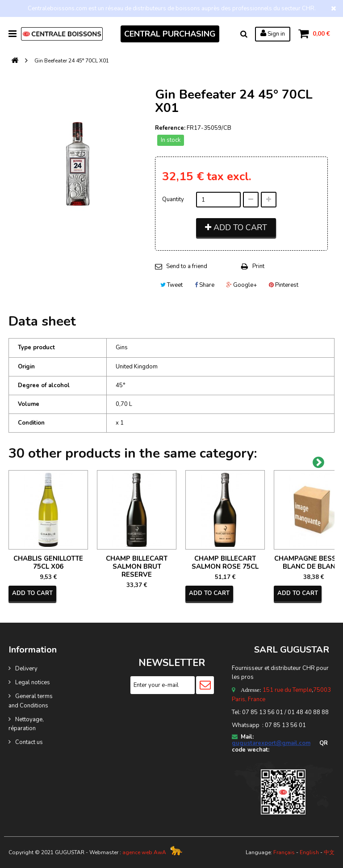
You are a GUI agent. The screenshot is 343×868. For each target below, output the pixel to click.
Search (244, 34)
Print (258, 266)
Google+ (242, 285)
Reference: (170, 128)
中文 (329, 852)
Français (284, 852)
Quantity (173, 199)
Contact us (29, 742)
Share (205, 285)
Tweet (171, 285)
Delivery (26, 669)
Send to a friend (187, 266)
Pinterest (284, 285)
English (309, 852)
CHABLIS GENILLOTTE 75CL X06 (48, 562)
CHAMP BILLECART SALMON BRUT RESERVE (137, 566)
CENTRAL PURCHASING (170, 34)
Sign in (273, 33)
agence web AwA (144, 852)
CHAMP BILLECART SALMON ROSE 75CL (225, 562)
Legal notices (33, 682)
